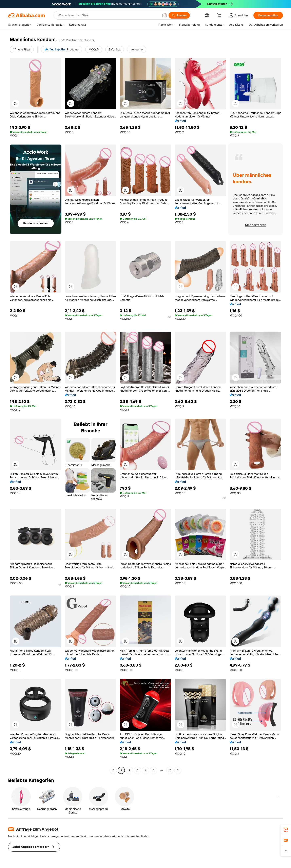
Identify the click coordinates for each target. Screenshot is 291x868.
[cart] (220, 16)
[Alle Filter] (22, 49)
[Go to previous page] (113, 770)
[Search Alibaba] (108, 15)
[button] (164, 15)
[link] (286, 830)
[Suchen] (179, 15)
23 (170, 770)
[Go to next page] (178, 770)
